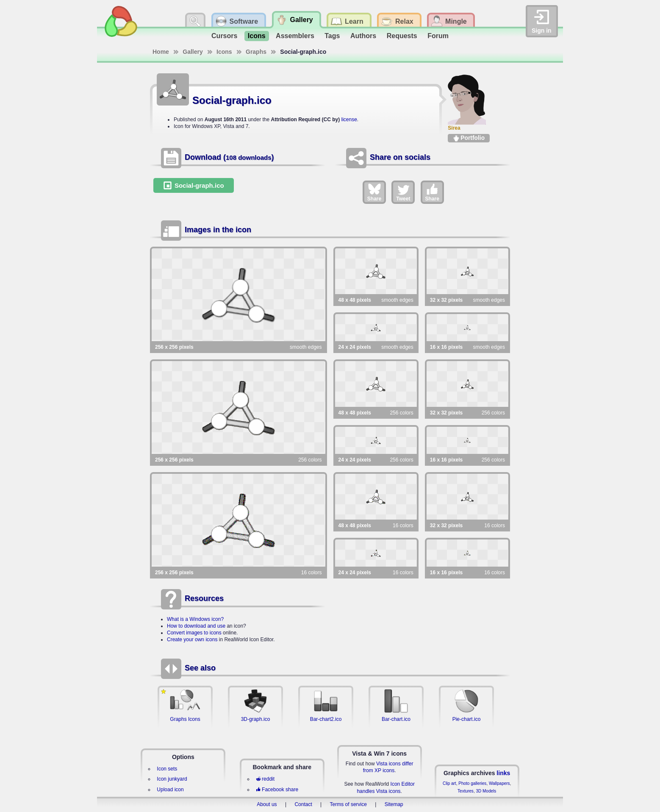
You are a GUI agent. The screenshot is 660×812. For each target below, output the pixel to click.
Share (374, 192)
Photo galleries (472, 783)
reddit (265, 779)
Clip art (449, 783)
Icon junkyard (172, 779)
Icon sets (167, 769)
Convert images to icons (194, 633)
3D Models (486, 791)
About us (267, 804)
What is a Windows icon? (195, 619)
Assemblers (295, 36)
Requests (402, 36)
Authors (363, 36)
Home (161, 52)
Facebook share (277, 790)
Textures (466, 791)
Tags (332, 36)
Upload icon (170, 790)
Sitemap (394, 804)
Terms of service (348, 804)
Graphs (256, 52)
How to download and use (196, 626)
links (503, 773)
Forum (438, 36)
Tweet (403, 192)
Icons (257, 36)
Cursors (224, 36)
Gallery (193, 52)
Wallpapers (499, 783)
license (349, 120)
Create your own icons (192, 640)
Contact (303, 804)
